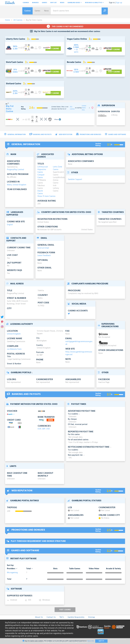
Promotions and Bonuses (89, 134)
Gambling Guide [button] (75, 3)
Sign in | (112, 3)
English (10, 225)
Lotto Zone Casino (58, 168)
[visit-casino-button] (15, 48)
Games (44, 3)
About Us (39, 617)
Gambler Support (75, 179)
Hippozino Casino (42, 171)
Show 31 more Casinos (46, 196)
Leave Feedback (44, 256)
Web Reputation (64, 134)
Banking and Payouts (40, 134)
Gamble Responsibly (76, 617)
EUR (39, 429)
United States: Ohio (84, 108)
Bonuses (35, 3)
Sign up (119, 3)
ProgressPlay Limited (15, 170)
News (62, 3)
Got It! (101, 641)
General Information (15, 134)
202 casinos (72, 108)
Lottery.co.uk (42, 167)
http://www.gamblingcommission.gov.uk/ (79, 353)
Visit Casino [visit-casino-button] (53, 49)
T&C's (62, 617)
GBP (44, 429)
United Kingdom (19, 185)
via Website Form (14, 349)
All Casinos (18, 20)
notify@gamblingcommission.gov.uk (79, 343)
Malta (9, 185)
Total (30, 569)
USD (48, 429)
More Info (91, 641)
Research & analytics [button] (94, 3)
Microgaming (12, 573)
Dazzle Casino (40, 192)
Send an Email (43, 248)
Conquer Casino (41, 176)
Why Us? (54, 3)
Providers (12, 569)
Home (7, 20)
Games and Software (116, 134)
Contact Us (51, 617)
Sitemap (92, 617)
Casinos (26, 3)
